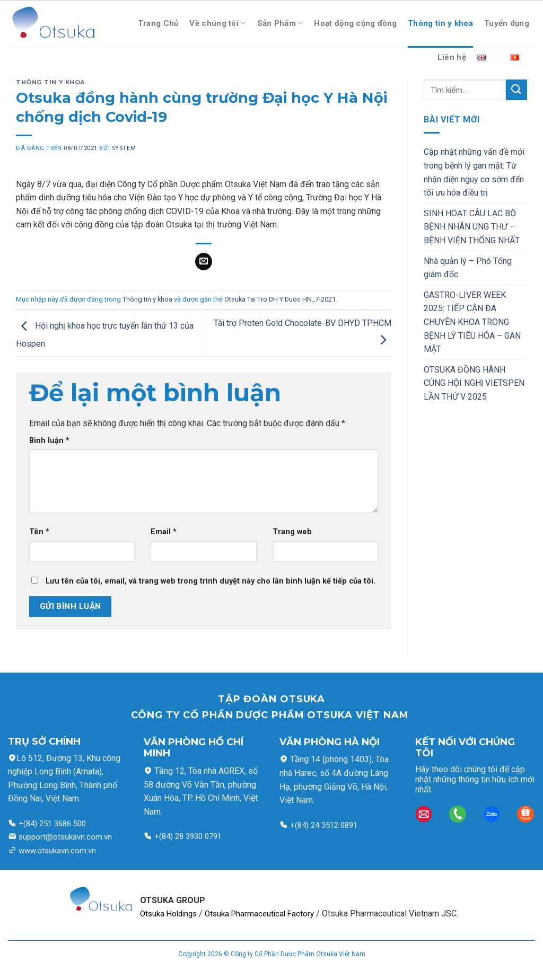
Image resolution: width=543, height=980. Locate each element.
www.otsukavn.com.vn (57, 851)
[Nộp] (516, 90)
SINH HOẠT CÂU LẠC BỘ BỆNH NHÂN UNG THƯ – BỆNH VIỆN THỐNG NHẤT (472, 227)
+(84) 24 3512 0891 (323, 825)
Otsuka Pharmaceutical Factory (259, 914)
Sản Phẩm (280, 23)
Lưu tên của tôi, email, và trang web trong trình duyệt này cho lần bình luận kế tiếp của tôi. (211, 581)
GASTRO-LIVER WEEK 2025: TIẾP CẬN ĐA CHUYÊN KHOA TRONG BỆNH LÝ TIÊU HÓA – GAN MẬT (472, 322)
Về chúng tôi (217, 23)
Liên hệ (452, 57)
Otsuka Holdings (168, 914)
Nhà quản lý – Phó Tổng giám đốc (468, 268)
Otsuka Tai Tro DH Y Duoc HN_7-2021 (280, 299)
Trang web (292, 532)
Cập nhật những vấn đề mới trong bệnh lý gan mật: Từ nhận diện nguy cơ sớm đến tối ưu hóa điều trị (474, 172)
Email (164, 532)
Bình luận (49, 441)
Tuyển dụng (507, 23)
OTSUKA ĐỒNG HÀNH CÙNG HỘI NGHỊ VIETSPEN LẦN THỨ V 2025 (474, 383)
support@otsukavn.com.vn (65, 837)
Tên (39, 532)
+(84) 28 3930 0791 (188, 836)
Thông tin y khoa (440, 23)
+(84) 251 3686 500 (51, 824)
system (124, 148)
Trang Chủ (158, 23)
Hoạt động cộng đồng (355, 23)
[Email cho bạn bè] (204, 262)
